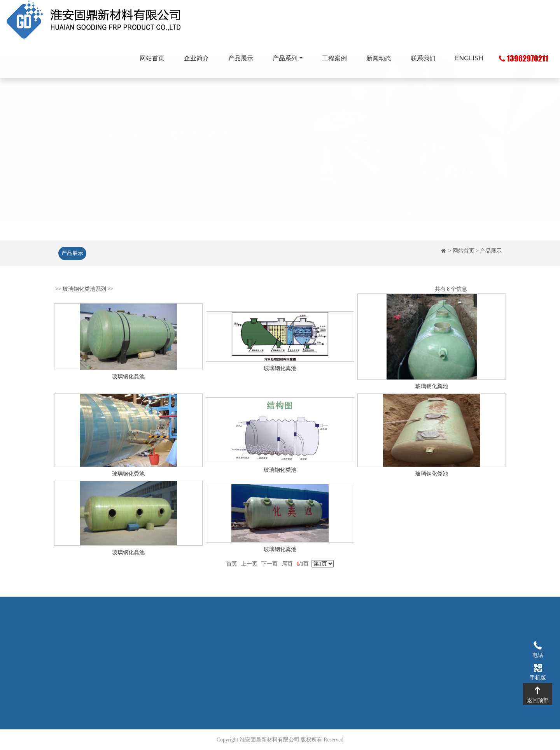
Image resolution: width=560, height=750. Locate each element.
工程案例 (334, 58)
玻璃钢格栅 (224, 641)
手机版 (538, 667)
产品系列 (285, 58)
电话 (538, 645)
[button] (42, 158)
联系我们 (423, 58)
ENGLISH (469, 58)
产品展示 (241, 58)
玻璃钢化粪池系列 (84, 296)
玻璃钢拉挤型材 (229, 653)
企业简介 (196, 58)
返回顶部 (538, 690)
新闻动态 (379, 58)
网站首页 (152, 58)
